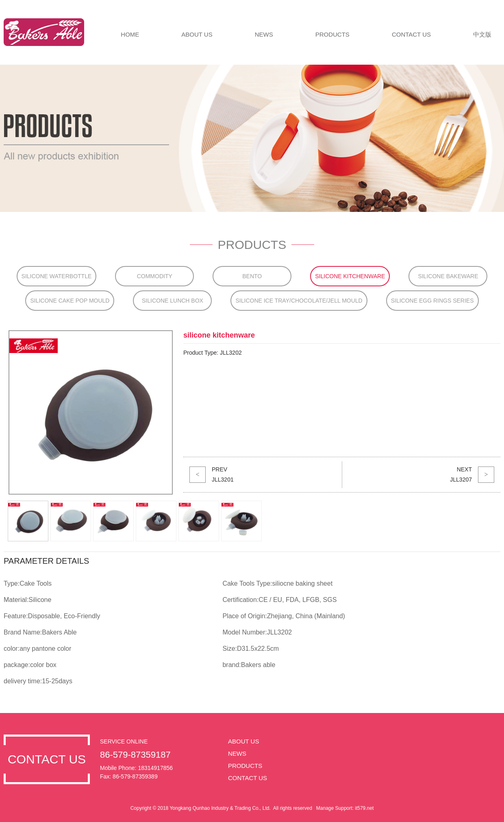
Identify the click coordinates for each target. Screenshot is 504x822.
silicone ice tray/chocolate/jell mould (299, 301)
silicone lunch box (173, 301)
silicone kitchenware (350, 276)
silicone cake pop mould (70, 301)
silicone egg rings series (432, 301)
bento (252, 276)
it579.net (364, 808)
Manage (325, 808)
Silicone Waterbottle (57, 276)
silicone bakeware (448, 276)
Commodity (155, 276)
